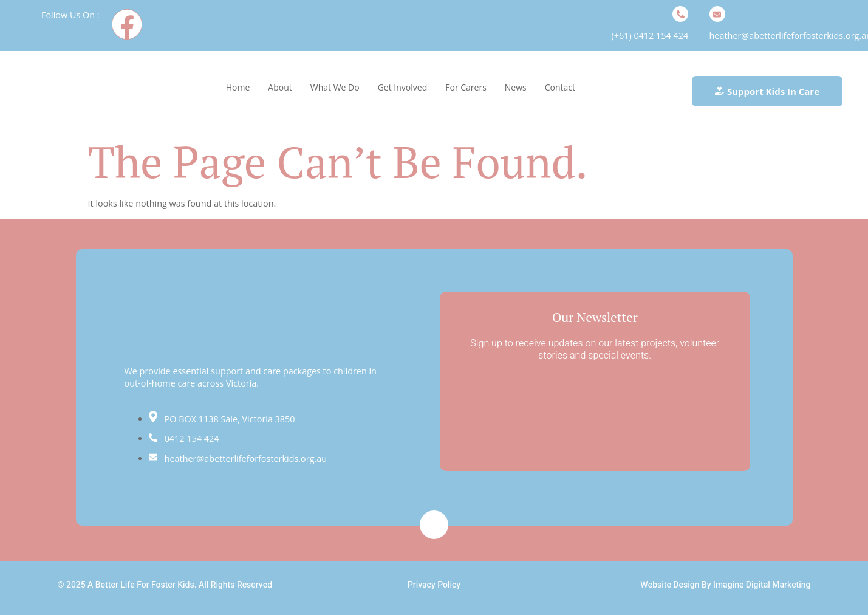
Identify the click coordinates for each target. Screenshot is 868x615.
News (516, 87)
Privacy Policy (434, 585)
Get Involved (403, 87)
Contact (560, 87)
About (280, 87)
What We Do (335, 87)
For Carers (466, 87)
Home (238, 87)
